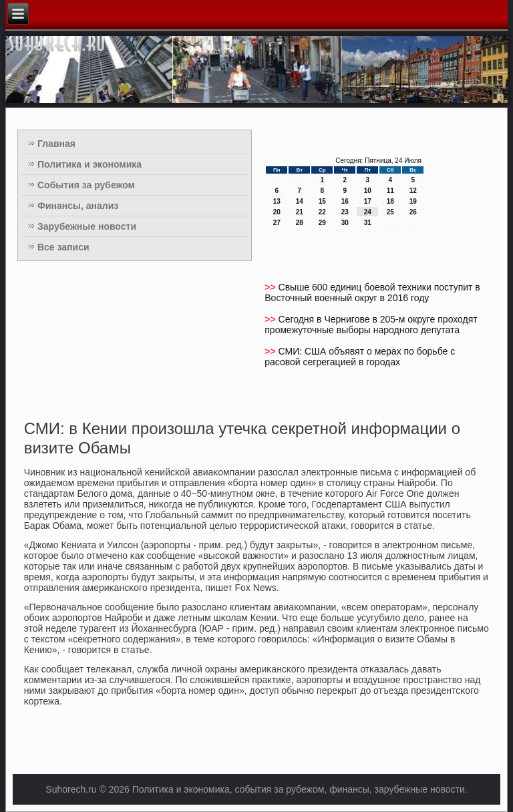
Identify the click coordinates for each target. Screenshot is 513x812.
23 (345, 212)
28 (300, 223)
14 (300, 201)
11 (390, 191)
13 (277, 201)
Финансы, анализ (78, 206)
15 (322, 201)
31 (368, 223)
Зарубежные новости (87, 226)
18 (390, 201)
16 (345, 201)
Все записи (63, 247)
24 (368, 212)
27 (277, 223)
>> (271, 287)
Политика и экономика (90, 164)
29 (322, 223)
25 (390, 212)
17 (368, 201)
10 (368, 191)
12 (413, 191)
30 (345, 223)
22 (322, 212)
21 (300, 212)
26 (413, 212)
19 (413, 201)
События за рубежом (86, 185)
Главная (56, 144)
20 (277, 212)
